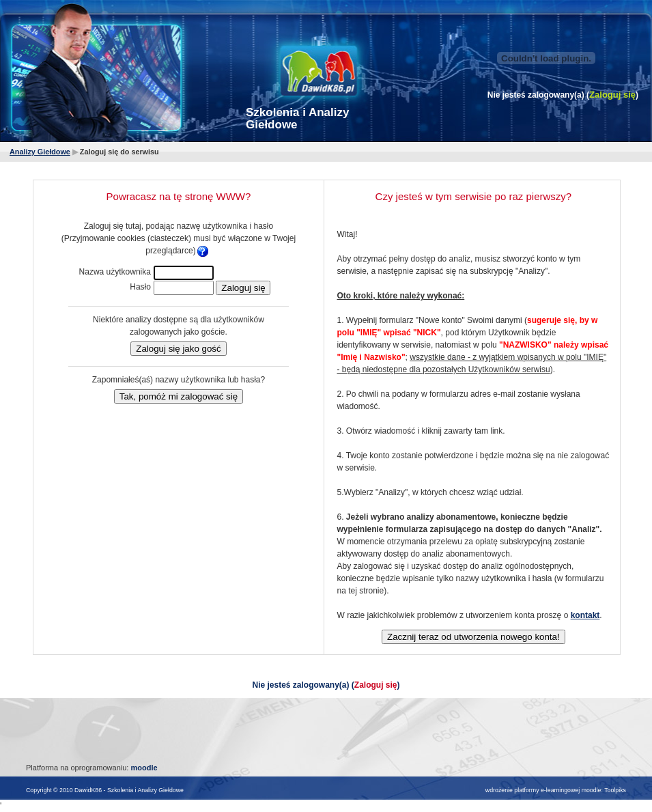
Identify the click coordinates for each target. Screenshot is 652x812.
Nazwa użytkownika (115, 272)
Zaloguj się (612, 95)
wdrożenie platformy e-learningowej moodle (543, 790)
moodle (144, 768)
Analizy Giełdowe (40, 152)
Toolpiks (615, 790)
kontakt (585, 615)
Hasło (140, 287)
